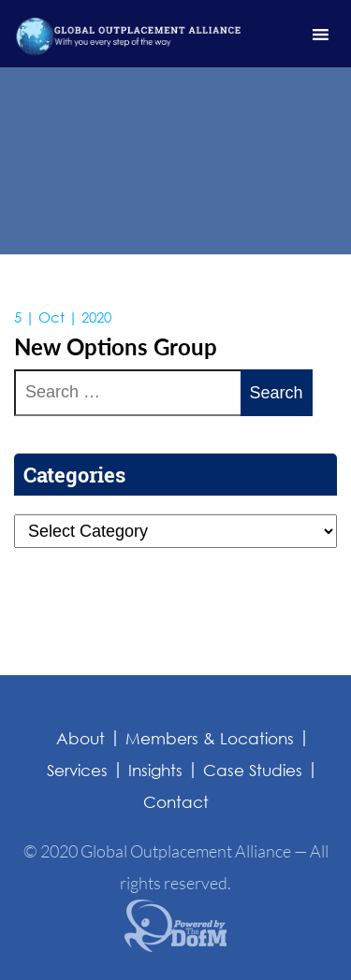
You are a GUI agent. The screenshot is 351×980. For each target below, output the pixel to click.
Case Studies (253, 770)
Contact (176, 802)
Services (77, 770)
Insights (155, 770)
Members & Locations (210, 738)
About (80, 738)
